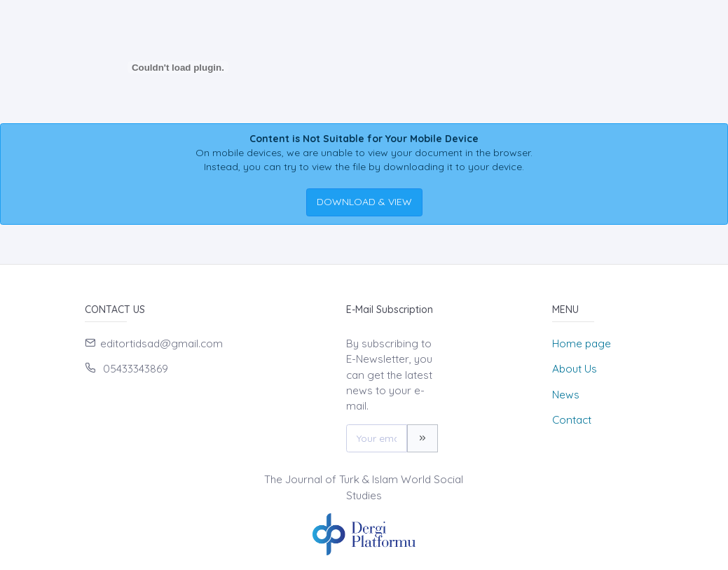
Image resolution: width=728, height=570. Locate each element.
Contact (572, 420)
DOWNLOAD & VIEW (364, 202)
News (566, 395)
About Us (575, 369)
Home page (582, 343)
